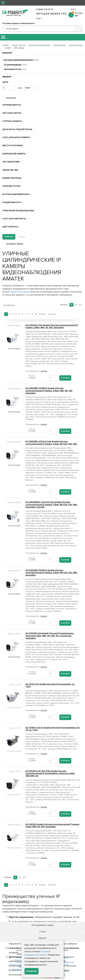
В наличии (11, 98)
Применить (9, 237)
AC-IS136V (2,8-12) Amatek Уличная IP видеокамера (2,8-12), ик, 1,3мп (53, 729)
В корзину (65, 378)
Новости (42, 938)
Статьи (43, 932)
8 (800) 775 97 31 (45, 9)
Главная (6, 45)
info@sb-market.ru (51, 14)
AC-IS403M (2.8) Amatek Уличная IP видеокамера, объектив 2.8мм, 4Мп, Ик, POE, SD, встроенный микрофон (50, 636)
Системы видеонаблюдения (39, 45)
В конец (52, 314)
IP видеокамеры (60, 45)
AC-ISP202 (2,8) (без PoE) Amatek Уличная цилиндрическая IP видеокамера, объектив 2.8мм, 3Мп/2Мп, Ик (50, 774)
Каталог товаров (19, 45)
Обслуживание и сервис (42, 925)
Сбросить (22, 237)
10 (71, 305)
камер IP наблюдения (20, 292)
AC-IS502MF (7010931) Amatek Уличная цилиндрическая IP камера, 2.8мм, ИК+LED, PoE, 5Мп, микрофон (52, 573)
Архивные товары (15, 244)
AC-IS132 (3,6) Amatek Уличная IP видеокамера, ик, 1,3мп (50, 685)
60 (80, 305)
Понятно (31, 971)
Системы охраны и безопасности (18, 23)
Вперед (42, 314)
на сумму (77, 14)
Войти (73, 9)
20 (76, 305)
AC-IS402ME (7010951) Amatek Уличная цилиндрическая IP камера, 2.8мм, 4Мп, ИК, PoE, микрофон (49, 391)
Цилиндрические (76, 45)
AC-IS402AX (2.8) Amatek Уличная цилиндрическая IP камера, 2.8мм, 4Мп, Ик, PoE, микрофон (52, 326)
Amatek (44, 371)
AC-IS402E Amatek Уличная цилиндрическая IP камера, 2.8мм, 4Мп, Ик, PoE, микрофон (53, 826)
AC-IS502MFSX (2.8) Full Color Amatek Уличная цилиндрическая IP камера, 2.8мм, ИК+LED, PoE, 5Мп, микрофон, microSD (52, 505)
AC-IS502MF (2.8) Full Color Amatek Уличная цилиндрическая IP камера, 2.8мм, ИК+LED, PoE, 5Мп (51, 443)
